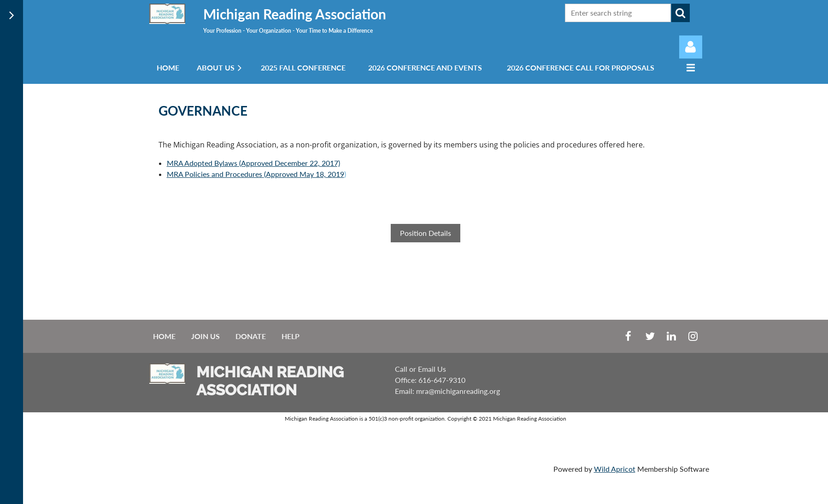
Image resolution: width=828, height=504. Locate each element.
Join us (206, 336)
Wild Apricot (615, 469)
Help (291, 336)
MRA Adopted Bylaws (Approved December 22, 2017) (253, 163)
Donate (251, 336)
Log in (691, 47)
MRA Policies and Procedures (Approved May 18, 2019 (255, 174)
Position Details (426, 233)
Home (164, 336)
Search (681, 13)
